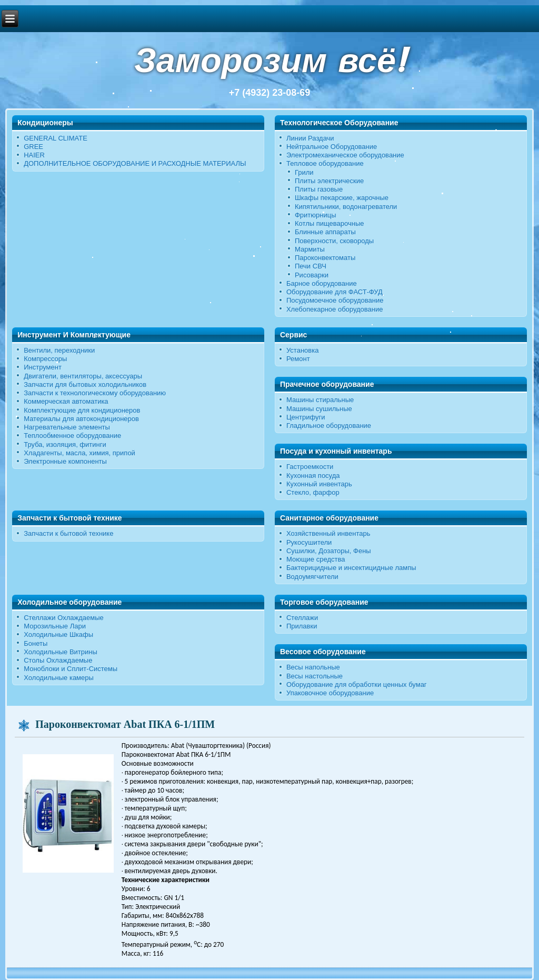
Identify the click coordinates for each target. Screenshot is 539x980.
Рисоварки (312, 275)
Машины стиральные (320, 400)
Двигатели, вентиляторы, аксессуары (83, 376)
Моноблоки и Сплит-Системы (71, 669)
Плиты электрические (329, 181)
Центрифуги (306, 417)
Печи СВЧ (311, 266)
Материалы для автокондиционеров (81, 419)
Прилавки (302, 626)
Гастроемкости (310, 467)
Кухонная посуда (313, 476)
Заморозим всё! (269, 60)
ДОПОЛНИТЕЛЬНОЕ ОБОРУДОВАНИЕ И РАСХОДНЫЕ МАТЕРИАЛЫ (135, 163)
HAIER (34, 155)
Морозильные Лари (55, 626)
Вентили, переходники (59, 350)
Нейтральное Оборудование (332, 147)
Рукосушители (309, 542)
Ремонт (298, 359)
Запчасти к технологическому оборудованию (95, 393)
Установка (302, 350)
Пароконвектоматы (325, 258)
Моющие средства (316, 559)
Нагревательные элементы (67, 427)
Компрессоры (45, 359)
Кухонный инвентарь (319, 484)
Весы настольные (315, 676)
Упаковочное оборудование (330, 693)
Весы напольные (313, 667)
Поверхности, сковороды (334, 241)
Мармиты (310, 249)
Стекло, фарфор (313, 492)
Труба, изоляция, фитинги (65, 444)
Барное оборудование (322, 283)
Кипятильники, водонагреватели (346, 207)
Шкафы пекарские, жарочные (342, 198)
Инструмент (43, 367)
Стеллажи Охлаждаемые (64, 618)
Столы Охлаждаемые (58, 660)
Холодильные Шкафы (58, 634)
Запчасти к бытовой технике (68, 533)
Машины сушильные (319, 409)
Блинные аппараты (325, 232)
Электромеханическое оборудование (345, 155)
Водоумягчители (312, 577)
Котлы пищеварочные (330, 223)
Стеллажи (302, 618)
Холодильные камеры (59, 678)
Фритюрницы (316, 215)
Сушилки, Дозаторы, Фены (329, 551)
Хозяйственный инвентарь (328, 533)
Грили (304, 172)
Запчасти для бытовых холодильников (85, 384)
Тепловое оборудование (325, 163)
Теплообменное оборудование (72, 436)
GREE (33, 147)
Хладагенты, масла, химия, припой (79, 453)
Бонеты (36, 643)
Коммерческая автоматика (66, 401)
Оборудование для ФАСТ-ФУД (335, 292)
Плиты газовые (319, 189)
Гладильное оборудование (329, 426)
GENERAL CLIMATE (56, 138)
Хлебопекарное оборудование (335, 309)
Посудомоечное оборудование (335, 300)
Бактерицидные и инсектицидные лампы (351, 568)
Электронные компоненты (65, 461)
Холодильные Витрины (61, 652)
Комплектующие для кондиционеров (82, 410)
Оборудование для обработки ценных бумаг (357, 684)
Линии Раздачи (310, 138)
